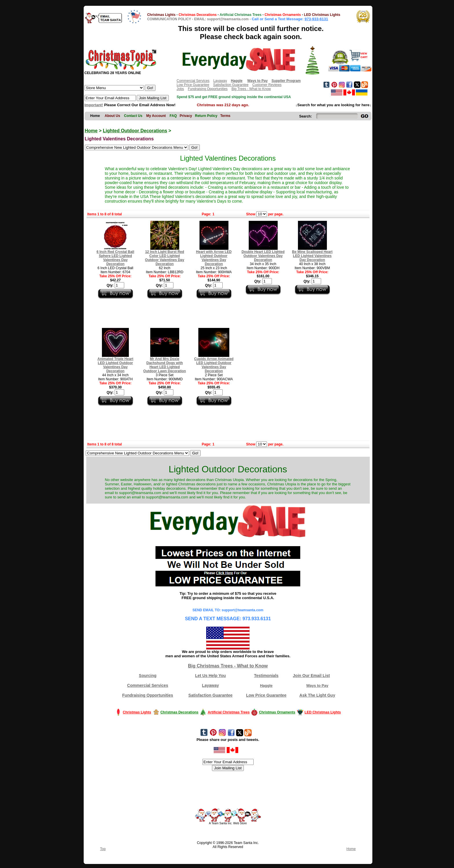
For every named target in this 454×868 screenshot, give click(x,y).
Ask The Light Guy (317, 695)
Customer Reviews (267, 85)
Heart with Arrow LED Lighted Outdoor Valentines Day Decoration (214, 258)
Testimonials (266, 676)
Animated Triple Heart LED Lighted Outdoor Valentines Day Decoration (115, 365)
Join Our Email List (312, 676)
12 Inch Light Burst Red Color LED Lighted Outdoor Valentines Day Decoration (165, 258)
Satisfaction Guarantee (231, 85)
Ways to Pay (317, 686)
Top (103, 849)
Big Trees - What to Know (251, 89)
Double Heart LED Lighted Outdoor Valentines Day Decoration (263, 256)
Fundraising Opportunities (208, 89)
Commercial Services (193, 81)
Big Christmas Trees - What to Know (228, 666)
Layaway (220, 81)
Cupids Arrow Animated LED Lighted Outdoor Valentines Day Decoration (214, 365)
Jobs (180, 89)
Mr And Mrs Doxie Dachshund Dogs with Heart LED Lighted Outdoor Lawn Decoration (165, 365)
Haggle (266, 686)
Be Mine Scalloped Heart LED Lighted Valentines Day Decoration (312, 256)
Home (91, 131)
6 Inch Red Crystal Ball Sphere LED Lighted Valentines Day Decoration (115, 258)
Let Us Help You (210, 676)
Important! (94, 105)
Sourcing (148, 676)
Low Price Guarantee (193, 85)
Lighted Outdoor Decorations (135, 131)
